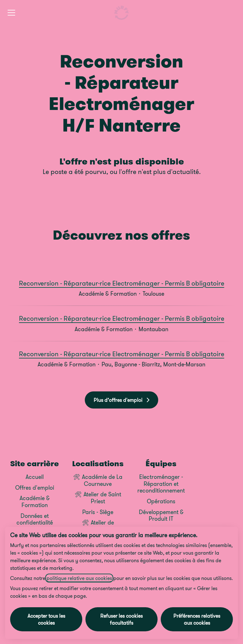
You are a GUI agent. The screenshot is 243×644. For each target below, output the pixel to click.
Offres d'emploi (35, 488)
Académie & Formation (35, 502)
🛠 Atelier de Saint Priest (98, 498)
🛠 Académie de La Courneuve (98, 480)
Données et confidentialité (35, 519)
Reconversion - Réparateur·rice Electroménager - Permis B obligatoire (122, 283)
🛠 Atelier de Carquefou (98, 526)
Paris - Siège (98, 512)
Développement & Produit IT (161, 515)
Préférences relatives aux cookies (197, 619)
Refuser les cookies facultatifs (121, 619)
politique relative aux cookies (79, 578)
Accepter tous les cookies (46, 619)
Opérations (161, 501)
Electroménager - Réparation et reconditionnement (161, 484)
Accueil (35, 477)
